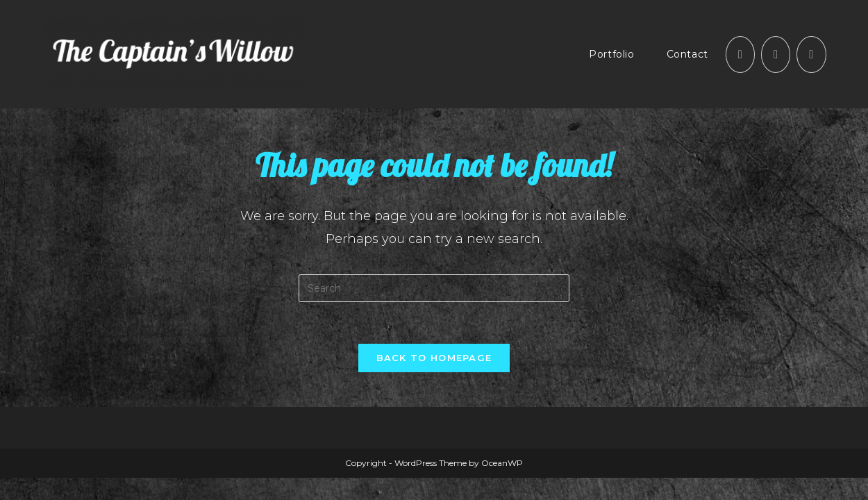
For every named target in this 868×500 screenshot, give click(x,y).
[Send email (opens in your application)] (811, 55)
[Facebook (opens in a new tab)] (740, 55)
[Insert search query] (434, 288)
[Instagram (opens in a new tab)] (776, 55)
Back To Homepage (434, 358)
